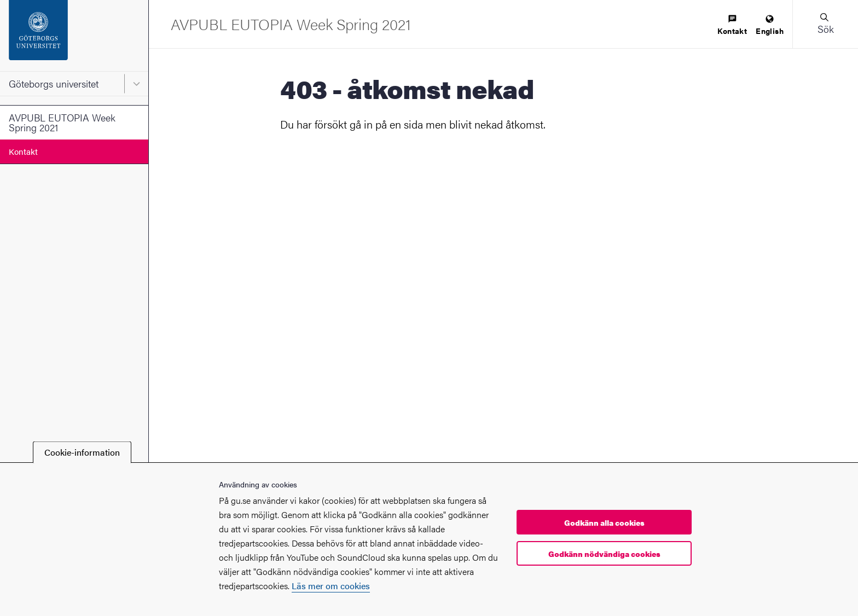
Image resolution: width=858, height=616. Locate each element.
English (770, 25)
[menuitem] (732, 25)
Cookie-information (82, 452)
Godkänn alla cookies (604, 522)
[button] (825, 24)
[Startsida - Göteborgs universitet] (74, 36)
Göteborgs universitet (54, 83)
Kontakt (23, 151)
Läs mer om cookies (331, 586)
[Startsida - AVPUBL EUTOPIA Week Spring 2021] (291, 24)
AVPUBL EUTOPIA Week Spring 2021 (62, 122)
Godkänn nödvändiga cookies (604, 554)
